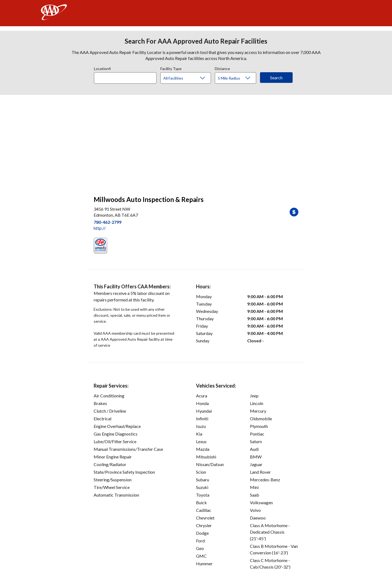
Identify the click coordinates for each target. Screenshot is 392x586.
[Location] (125, 78)
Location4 (102, 68)
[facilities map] (196, 142)
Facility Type (171, 68)
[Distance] (238, 78)
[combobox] (127, 77)
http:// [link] (100, 228)
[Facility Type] (190, 78)
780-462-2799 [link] (108, 222)
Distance (222, 68)
